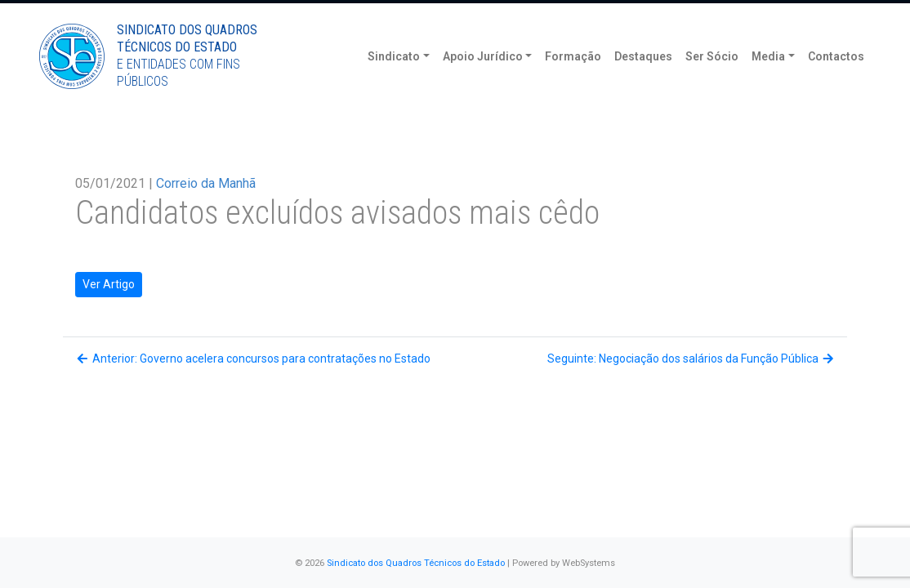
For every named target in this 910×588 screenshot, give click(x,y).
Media (768, 82)
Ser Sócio (712, 82)
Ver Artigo (109, 284)
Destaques (643, 82)
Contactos (836, 82)
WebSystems (589, 563)
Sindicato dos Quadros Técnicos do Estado (416, 563)
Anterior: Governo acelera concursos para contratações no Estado (253, 359)
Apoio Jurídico (483, 82)
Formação (573, 82)
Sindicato (394, 82)
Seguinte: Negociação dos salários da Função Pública (691, 359)
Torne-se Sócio (714, 14)
